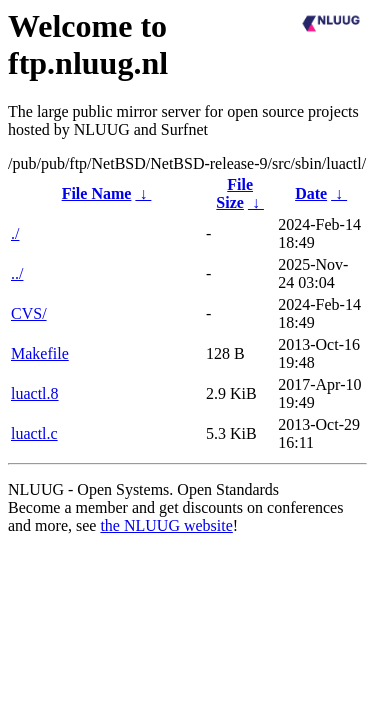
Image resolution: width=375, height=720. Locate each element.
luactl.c (34, 433)
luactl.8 (35, 393)
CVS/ (29, 313)
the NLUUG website (166, 525)
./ (15, 233)
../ (17, 273)
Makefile (40, 353)
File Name (97, 193)
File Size (234, 193)
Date (311, 193)
